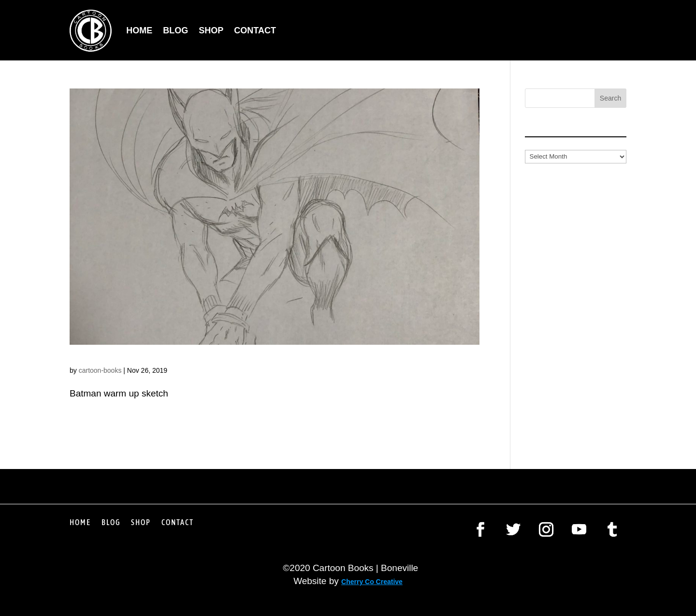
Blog (175, 30)
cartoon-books (100, 370)
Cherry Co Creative (372, 582)
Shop (211, 30)
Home (139, 30)
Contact (255, 30)
